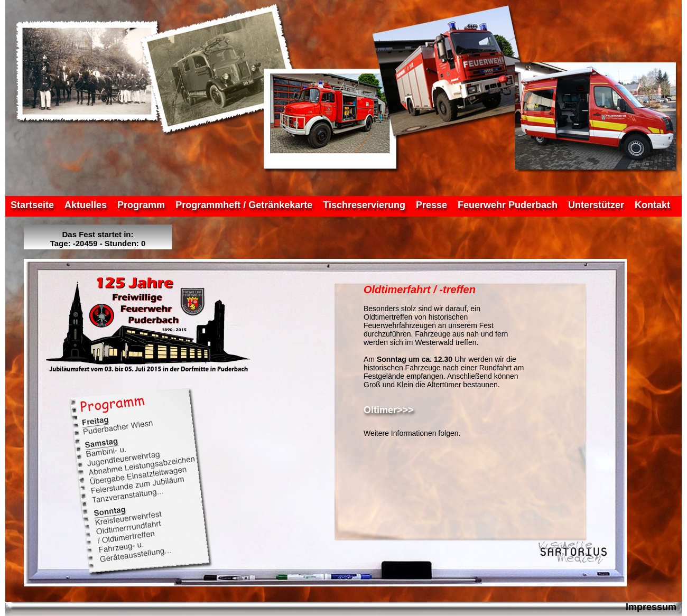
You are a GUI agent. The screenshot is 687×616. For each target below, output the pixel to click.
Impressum (651, 607)
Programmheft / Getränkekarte (244, 205)
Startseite (32, 205)
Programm (141, 205)
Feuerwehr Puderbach (508, 205)
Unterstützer (596, 205)
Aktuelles (86, 205)
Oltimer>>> (389, 410)
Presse (431, 205)
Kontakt (652, 205)
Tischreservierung (364, 205)
